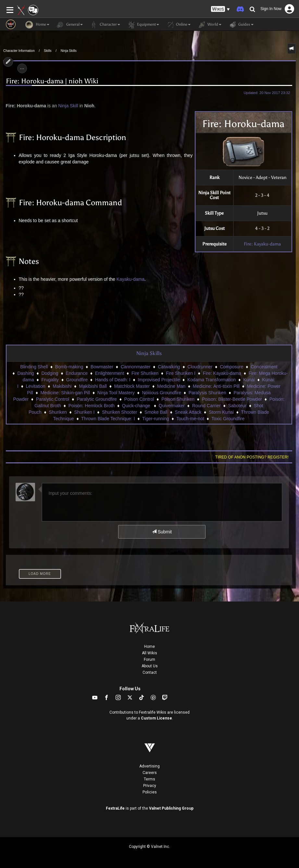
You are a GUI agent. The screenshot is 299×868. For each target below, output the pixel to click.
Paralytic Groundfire (97, 399)
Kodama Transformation (212, 380)
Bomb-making (69, 367)
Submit (162, 532)
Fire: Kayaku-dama (262, 244)
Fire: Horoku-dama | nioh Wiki (52, 81)
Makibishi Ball (93, 386)
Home (149, 647)
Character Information (19, 51)
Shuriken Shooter (119, 412)
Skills (48, 51)
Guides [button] (241, 25)
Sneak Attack (188, 412)
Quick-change (137, 406)
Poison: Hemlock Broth (92, 406)
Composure (231, 367)
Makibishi (62, 386)
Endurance (77, 373)
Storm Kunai (221, 412)
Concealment (264, 367)
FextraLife (115, 808)
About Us (150, 666)
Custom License (156, 718)
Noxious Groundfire (162, 393)
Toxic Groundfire (228, 419)
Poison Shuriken (178, 399)
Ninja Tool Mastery (116, 393)
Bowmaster (102, 367)
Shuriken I (84, 412)
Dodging (50, 373)
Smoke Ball (156, 412)
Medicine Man (171, 386)
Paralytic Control (53, 399)
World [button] (209, 25)
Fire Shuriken (145, 373)
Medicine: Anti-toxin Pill (216, 386)
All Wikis (149, 653)
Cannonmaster (136, 367)
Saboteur (237, 406)
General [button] (69, 25)
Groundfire (77, 380)
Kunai (249, 380)
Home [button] (37, 25)
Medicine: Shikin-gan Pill (65, 393)
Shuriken (58, 412)
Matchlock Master (132, 386)
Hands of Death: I (113, 380)
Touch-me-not (190, 419)
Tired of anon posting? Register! (252, 457)
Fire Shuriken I (181, 373)
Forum (149, 660)
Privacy (150, 786)
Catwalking (169, 367)
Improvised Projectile (159, 380)
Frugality (50, 380)
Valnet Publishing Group (171, 808)
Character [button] (105, 25)
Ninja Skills (69, 51)
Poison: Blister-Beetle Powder (232, 399)
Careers (150, 773)
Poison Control (139, 399)
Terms (149, 779)
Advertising (149, 766)
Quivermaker (172, 406)
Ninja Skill (68, 106)
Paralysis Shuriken (207, 393)
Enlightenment (110, 373)
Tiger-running (156, 419)
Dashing (25, 373)
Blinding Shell (34, 367)
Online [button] (178, 25)
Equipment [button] (143, 25)
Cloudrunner (200, 367)
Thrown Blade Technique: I (108, 419)
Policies (150, 792)
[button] (220, 9)
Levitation (36, 386)
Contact (150, 672)
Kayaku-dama (131, 279)
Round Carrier (206, 406)
